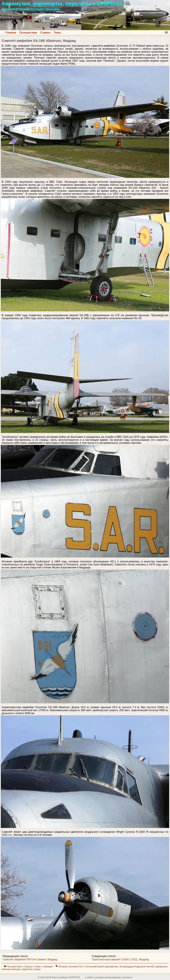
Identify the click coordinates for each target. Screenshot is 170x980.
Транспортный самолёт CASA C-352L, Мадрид (120, 959)
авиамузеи (161, 967)
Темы (57, 33)
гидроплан (27, 969)
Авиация (48, 967)
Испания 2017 (76, 967)
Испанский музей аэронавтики (102, 967)
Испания (63, 967)
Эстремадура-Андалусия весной (137, 967)
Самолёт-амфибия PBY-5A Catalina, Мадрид (30, 959)
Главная (11, 33)
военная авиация (11, 969)
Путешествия (28, 33)
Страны (45, 33)
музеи (37, 969)
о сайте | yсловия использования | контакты (109, 977)
